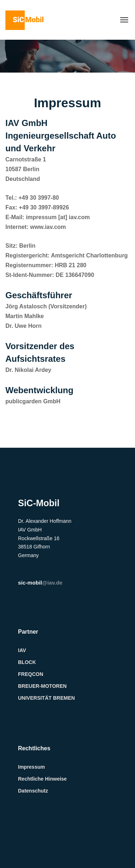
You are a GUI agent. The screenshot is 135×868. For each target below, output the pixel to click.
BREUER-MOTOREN (42, 686)
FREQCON (31, 674)
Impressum (31, 767)
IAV (22, 650)
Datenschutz (33, 791)
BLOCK (27, 662)
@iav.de (40, 583)
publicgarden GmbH (33, 401)
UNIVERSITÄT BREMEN (46, 698)
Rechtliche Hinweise (42, 779)
